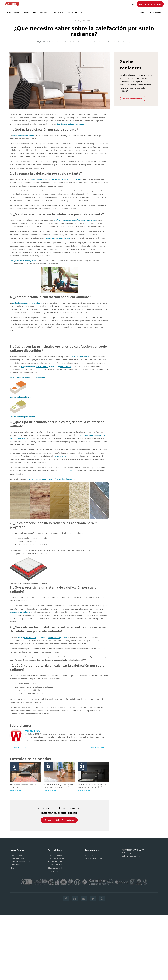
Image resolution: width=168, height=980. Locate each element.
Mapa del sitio (54, 874)
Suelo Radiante (88, 20)
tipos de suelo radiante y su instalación (73, 124)
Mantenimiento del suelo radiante (24, 786)
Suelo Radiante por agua (126, 42)
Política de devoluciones (132, 859)
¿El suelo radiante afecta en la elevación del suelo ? (93, 786)
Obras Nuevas (76, 42)
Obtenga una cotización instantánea (59, 823)
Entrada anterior (21, 748)
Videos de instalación (57, 868)
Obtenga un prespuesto (150, 4)
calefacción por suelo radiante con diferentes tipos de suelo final (54, 479)
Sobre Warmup (17, 858)
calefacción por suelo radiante (25, 136)
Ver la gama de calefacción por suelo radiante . (30, 378)
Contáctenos (16, 868)
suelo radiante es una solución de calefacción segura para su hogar (60, 179)
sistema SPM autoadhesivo (21, 612)
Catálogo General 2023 (95, 861)
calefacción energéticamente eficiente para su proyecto (78, 220)
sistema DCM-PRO (61, 456)
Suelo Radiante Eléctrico (104, 42)
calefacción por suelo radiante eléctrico (29, 303)
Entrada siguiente (97, 748)
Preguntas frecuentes (57, 861)
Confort (65, 42)
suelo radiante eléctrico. (83, 357)
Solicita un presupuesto (131, 99)
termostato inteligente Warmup (60, 238)
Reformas (88, 42)
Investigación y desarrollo (22, 865)
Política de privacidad (131, 856)
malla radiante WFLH (66, 471)
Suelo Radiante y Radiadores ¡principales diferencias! (57, 787)
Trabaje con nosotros (57, 865)
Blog (79, 20)
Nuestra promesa (18, 861)
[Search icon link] (133, 4)
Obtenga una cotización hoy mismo (25, 261)
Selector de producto (57, 858)
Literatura (89, 858)
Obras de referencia (56, 871)
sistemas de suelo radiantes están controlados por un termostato (46, 637)
